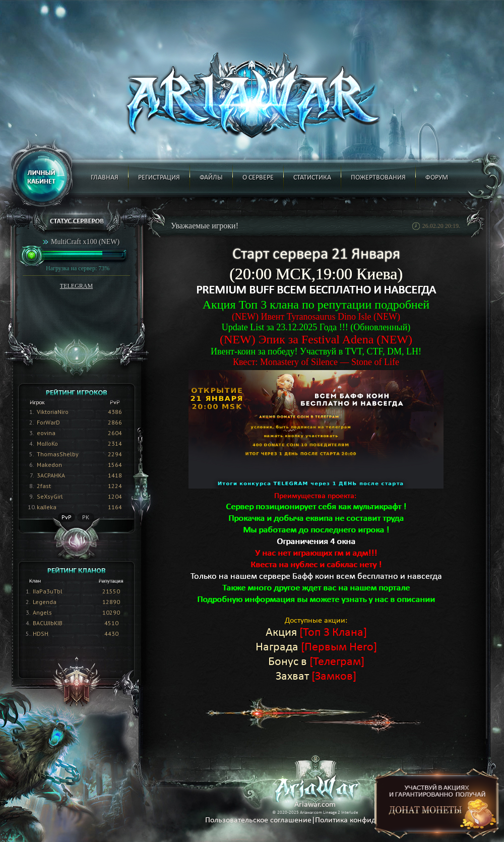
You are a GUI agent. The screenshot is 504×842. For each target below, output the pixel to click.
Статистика (312, 178)
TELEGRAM (76, 286)
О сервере (258, 178)
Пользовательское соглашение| (260, 820)
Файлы (211, 178)
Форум (437, 178)
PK (86, 517)
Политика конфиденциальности (370, 820)
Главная (105, 178)
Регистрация (159, 178)
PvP (67, 517)
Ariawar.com (315, 805)
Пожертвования (378, 178)
